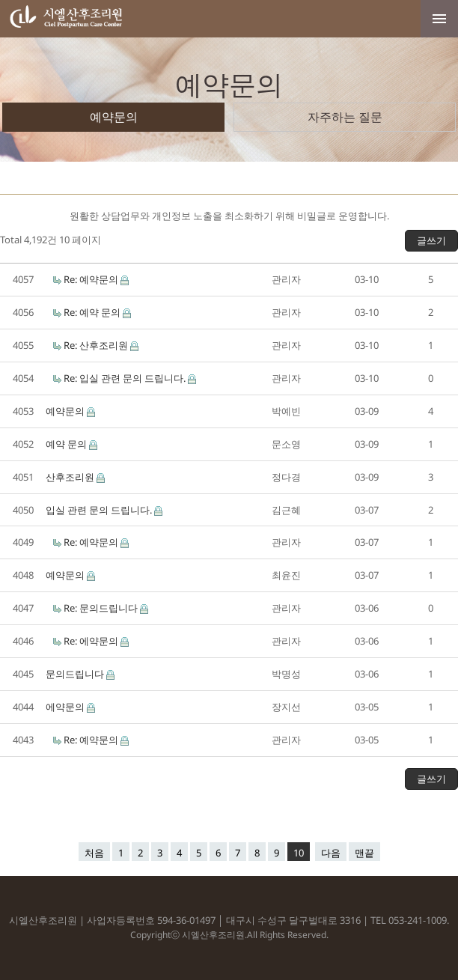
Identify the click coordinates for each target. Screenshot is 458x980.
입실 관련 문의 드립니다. (100, 510)
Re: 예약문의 (92, 279)
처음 (94, 853)
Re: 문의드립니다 (102, 608)
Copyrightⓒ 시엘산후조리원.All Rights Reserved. (229, 935)
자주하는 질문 (345, 117)
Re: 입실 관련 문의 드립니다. (126, 378)
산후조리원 (71, 477)
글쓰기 (431, 240)
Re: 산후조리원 (97, 345)
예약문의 (114, 117)
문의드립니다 (76, 674)
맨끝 (364, 853)
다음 (331, 853)
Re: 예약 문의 (93, 312)
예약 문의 (67, 444)
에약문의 (66, 707)
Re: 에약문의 (92, 641)
